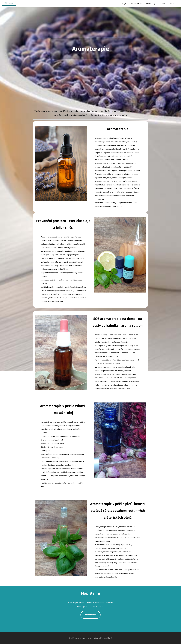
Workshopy (150, 3)
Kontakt (172, 3)
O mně (162, 3)
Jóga (124, 3)
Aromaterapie (136, 3)
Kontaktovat (90, 615)
